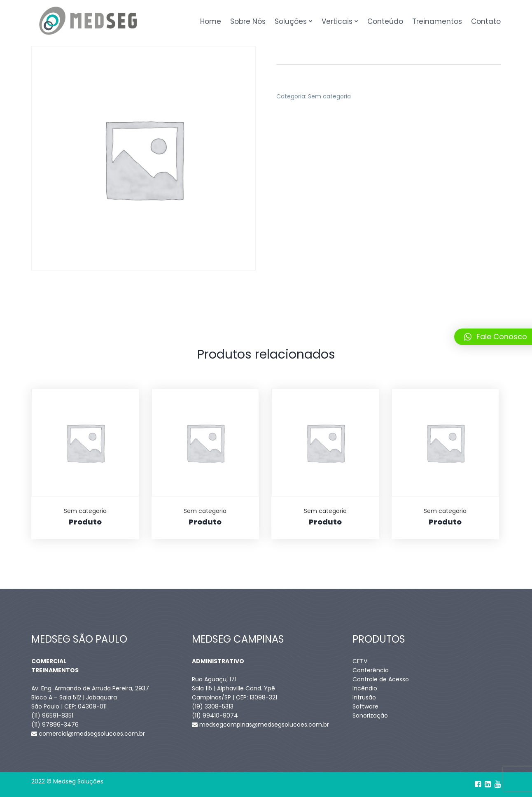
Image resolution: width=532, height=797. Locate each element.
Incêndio (365, 688)
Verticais (337, 21)
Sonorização (370, 715)
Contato (486, 21)
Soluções (291, 21)
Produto (85, 522)
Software (365, 706)
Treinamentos (437, 21)
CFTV (360, 661)
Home (211, 21)
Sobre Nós (248, 21)
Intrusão (364, 697)
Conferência (371, 670)
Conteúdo (385, 21)
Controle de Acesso (381, 679)
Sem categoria (329, 96)
